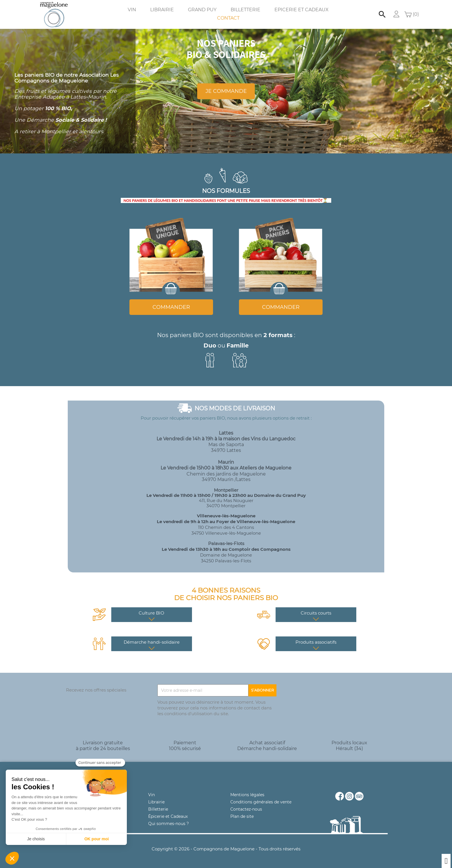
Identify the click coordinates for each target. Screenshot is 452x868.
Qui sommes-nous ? (168, 824)
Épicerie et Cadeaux (168, 816)
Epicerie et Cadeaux (302, 10)
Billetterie (245, 10)
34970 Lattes (226, 450)
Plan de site (242, 816)
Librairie (162, 10)
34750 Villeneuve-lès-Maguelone (226, 533)
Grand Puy (202, 10)
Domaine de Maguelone (226, 555)
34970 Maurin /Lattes (226, 479)
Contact (228, 18)
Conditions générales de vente (261, 802)
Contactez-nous (246, 809)
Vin (132, 10)
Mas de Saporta (226, 445)
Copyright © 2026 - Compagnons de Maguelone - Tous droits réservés (226, 849)
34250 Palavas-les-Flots (226, 561)
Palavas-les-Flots (226, 543)
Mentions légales (247, 795)
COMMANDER (171, 307)
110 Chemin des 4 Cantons (226, 527)
